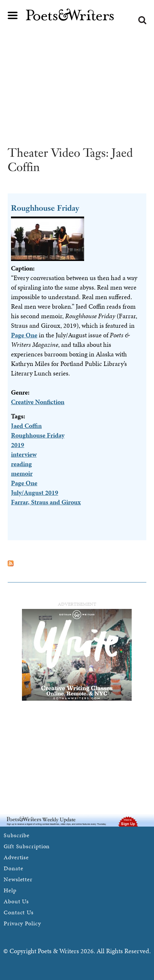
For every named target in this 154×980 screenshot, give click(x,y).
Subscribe (17, 835)
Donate (13, 868)
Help (10, 890)
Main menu (13, 15)
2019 (18, 445)
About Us (16, 901)
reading (21, 464)
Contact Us (19, 912)
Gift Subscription (27, 846)
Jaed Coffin (26, 426)
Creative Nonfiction (38, 402)
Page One (24, 335)
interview (24, 454)
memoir (22, 473)
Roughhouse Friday (45, 208)
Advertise (16, 857)
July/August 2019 (35, 492)
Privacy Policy (22, 923)
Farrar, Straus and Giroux (46, 502)
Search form (142, 20)
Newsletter (18, 879)
